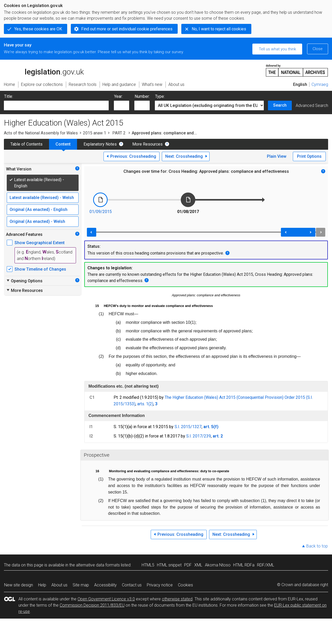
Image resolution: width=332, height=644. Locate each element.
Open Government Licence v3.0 (106, 599)
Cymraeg (320, 84)
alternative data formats (98, 565)
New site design (19, 585)
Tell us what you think (277, 49)
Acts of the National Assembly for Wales (41, 133)
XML (198, 565)
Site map (81, 585)
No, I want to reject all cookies (219, 29)
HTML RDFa (244, 565)
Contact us (132, 585)
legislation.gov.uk (44, 70)
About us (59, 585)
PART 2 (119, 133)
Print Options (309, 156)
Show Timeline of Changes (40, 269)
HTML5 (148, 565)
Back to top (317, 546)
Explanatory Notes (100, 144)
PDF (188, 565)
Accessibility (105, 585)
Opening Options (24, 281)
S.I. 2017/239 (199, 436)
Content (63, 144)
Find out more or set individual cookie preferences (127, 29)
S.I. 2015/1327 (188, 427)
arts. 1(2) (145, 404)
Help (42, 585)
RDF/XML (266, 565)
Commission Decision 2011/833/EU (92, 605)
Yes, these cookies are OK (38, 29)
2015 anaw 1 (95, 133)
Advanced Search (312, 105)
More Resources (147, 144)
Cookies (185, 585)
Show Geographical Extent (40, 243)
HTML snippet (169, 565)
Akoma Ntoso (218, 565)
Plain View (277, 156)
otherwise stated (177, 599)
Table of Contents (26, 144)
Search (280, 105)
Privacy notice (160, 585)
